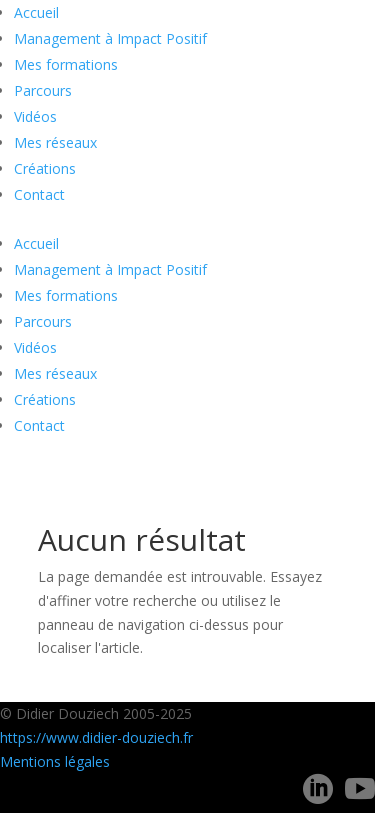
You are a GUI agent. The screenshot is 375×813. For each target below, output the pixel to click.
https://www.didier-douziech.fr (96, 737)
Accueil (36, 12)
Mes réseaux (55, 142)
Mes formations (66, 64)
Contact (39, 194)
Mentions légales (55, 761)
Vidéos (35, 116)
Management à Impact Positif (110, 38)
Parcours (43, 90)
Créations (45, 168)
